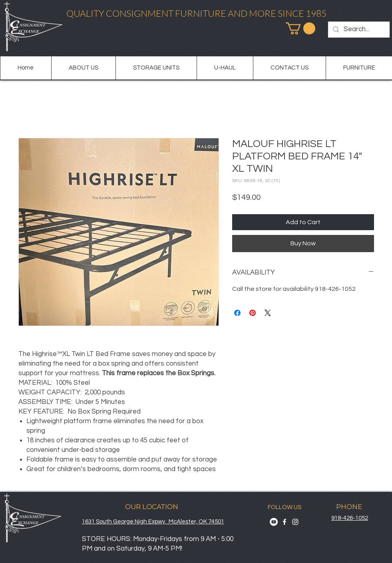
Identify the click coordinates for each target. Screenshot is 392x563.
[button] (300, 28)
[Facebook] (285, 522)
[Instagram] (295, 522)
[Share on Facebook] (237, 313)
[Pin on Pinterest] (253, 313)
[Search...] (358, 30)
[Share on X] (268, 313)
